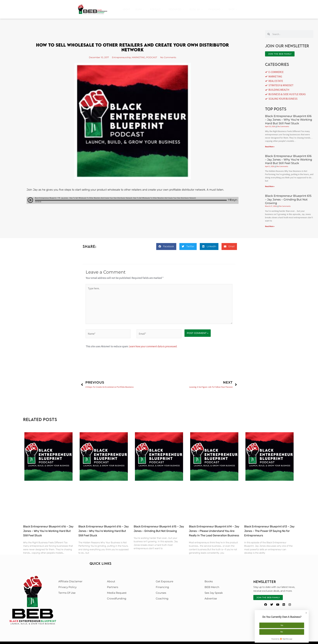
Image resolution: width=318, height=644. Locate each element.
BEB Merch (212, 587)
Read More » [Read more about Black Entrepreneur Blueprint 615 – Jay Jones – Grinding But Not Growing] (270, 226)
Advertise (211, 599)
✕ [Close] (306, 611)
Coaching (162, 599)
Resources (176, 9)
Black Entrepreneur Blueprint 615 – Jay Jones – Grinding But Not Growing (288, 199)
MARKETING (140, 57)
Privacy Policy (67, 587)
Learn (140, 9)
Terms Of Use (67, 593)
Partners (113, 587)
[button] (166, 247)
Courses (161, 593)
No (282, 630)
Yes (282, 624)
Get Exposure (164, 581)
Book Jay (196, 9)
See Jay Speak (214, 593)
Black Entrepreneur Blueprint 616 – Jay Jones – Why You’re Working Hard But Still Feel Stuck (289, 120)
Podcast (157, 9)
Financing (216, 9)
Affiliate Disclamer (70, 581)
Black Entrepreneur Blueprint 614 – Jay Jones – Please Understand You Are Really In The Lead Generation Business (214, 531)
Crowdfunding (117, 599)
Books (209, 581)
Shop (233, 9)
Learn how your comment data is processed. (153, 346)
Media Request (117, 593)
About (126, 9)
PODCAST (155, 57)
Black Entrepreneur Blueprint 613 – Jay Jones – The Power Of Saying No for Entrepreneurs (269, 531)
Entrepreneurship (120, 57)
